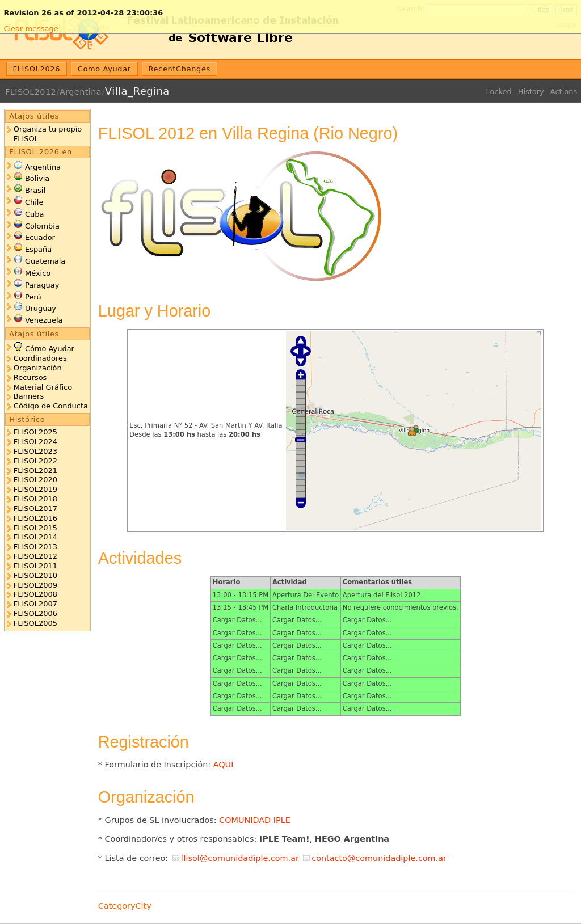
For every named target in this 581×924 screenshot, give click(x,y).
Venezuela (44, 320)
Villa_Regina (137, 91)
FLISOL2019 (35, 489)
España (38, 249)
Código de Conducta (51, 406)
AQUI (224, 765)
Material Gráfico (43, 387)
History (531, 92)
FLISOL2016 (35, 518)
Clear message (31, 29)
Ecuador (40, 237)
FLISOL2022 (35, 461)
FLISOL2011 (35, 566)
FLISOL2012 (31, 92)
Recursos (30, 377)
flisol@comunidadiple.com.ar (239, 858)
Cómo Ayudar (50, 349)
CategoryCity (125, 906)
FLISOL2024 (35, 442)
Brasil (35, 190)
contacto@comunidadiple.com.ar (379, 858)
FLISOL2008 (35, 594)
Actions (564, 92)
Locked (498, 92)
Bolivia (37, 178)
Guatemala (45, 261)
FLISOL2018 (35, 499)
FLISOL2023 (35, 451)
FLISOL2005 (35, 623)
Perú (33, 297)
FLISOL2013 (35, 547)
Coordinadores (40, 358)
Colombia (42, 226)
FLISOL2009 (35, 585)
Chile (34, 202)
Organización (38, 368)
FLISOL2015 (35, 528)
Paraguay (42, 285)
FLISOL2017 (35, 509)
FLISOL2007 (35, 604)
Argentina (81, 92)
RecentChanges (179, 69)
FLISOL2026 (37, 69)
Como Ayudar (104, 69)
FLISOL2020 (35, 480)
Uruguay (41, 308)
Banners (29, 396)
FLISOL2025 (35, 432)
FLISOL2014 (35, 537)
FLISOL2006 (35, 613)
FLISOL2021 (35, 471)
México (38, 273)
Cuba (34, 214)
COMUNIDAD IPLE (255, 820)
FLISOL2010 (35, 575)
